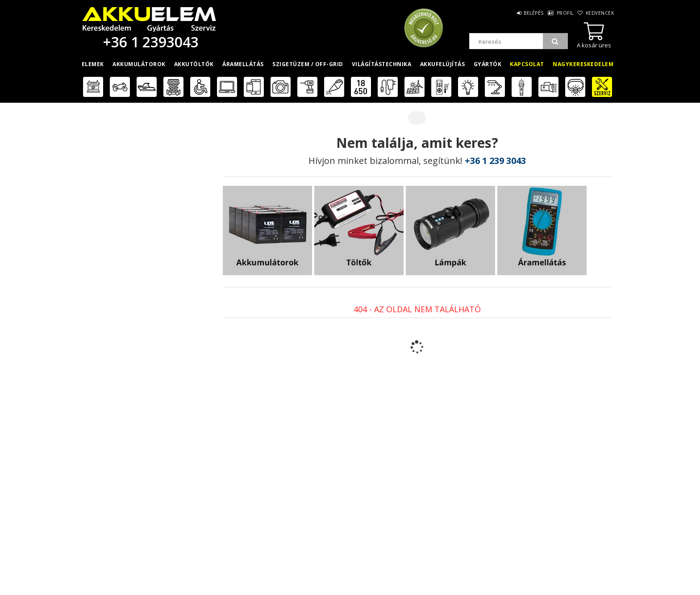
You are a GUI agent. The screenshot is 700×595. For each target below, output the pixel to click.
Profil (558, 13)
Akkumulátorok (139, 64)
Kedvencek (599, 13)
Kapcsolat (527, 64)
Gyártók (488, 64)
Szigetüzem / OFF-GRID (308, 64)
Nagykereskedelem (583, 64)
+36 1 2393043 (149, 42)
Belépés (521, 13)
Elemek (93, 64)
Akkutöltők (194, 64)
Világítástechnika (382, 64)
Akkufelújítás (443, 64)
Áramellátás (243, 64)
